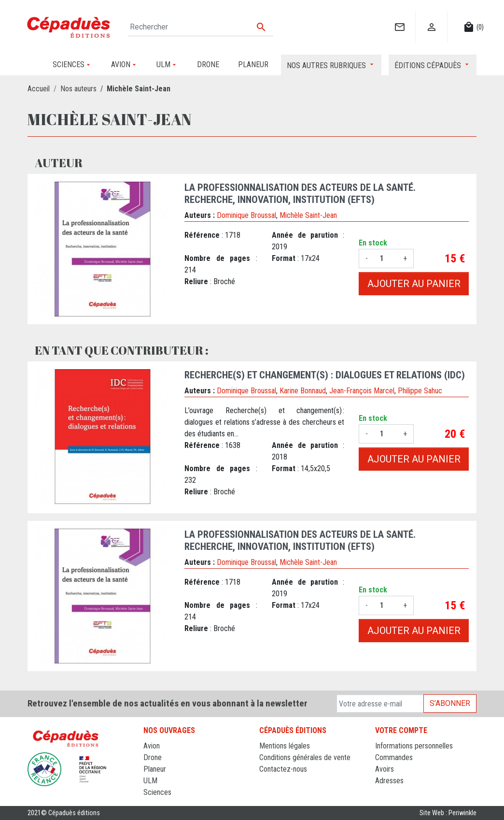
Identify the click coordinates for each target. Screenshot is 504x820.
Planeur (155, 769)
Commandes (394, 757)
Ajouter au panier (414, 284)
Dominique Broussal (246, 215)
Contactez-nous (283, 769)
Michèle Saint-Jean (308, 215)
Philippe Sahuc (420, 391)
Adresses (389, 781)
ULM (150, 781)
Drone (153, 757)
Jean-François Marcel (362, 391)
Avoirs (385, 769)
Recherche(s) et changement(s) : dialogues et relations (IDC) (325, 375)
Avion (152, 746)
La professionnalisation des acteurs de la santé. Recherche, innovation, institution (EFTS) (300, 194)
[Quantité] (385, 259)
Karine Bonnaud (303, 391)
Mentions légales (285, 746)
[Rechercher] (201, 27)
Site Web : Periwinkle (448, 813)
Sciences (157, 792)
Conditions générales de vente (305, 757)
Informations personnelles (414, 746)
